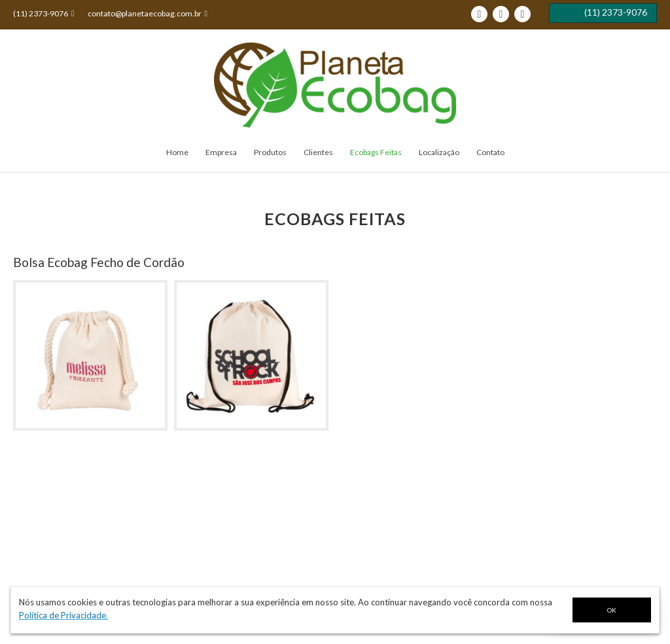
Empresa (221, 152)
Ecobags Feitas (376, 152)
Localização (439, 152)
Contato (490, 152)
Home (177, 152)
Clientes (318, 152)
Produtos (270, 152)
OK (612, 610)
